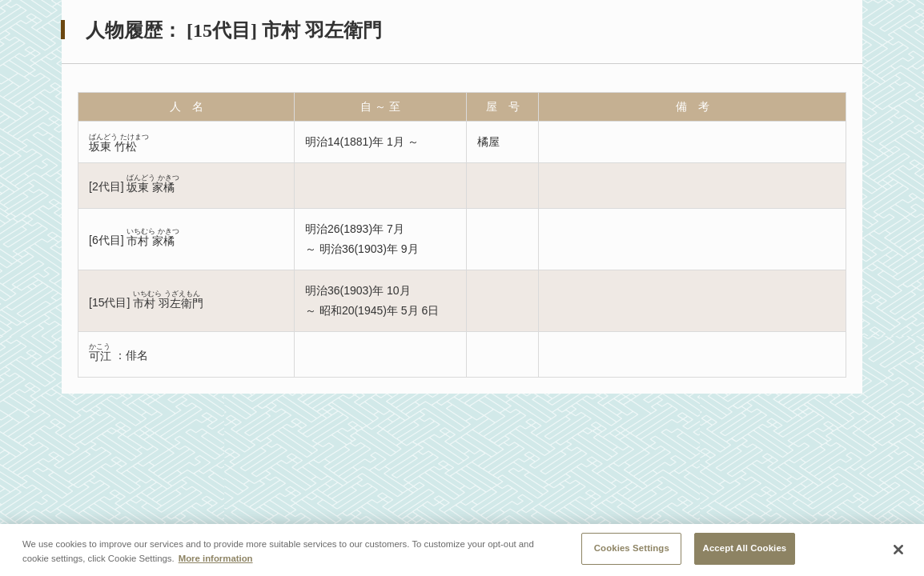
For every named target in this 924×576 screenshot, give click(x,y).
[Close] (898, 550)
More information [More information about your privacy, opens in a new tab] (216, 558)
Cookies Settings (632, 548)
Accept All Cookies (745, 548)
